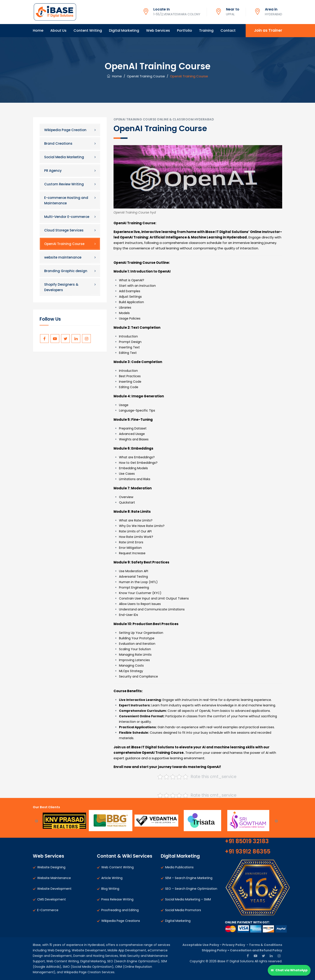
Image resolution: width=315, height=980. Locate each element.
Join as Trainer (268, 30)
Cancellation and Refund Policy (256, 950)
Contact (228, 30)
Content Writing (88, 30)
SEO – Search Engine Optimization (191, 889)
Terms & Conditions (266, 945)
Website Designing (51, 867)
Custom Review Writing (64, 184)
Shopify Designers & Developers (61, 287)
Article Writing (112, 878)
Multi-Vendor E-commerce (67, 217)
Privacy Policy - (236, 945)
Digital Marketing (124, 30)
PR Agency (53, 171)
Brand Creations (58, 143)
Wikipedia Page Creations (121, 921)
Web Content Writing (117, 867)
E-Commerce (48, 910)
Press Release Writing (117, 899)
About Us (58, 30)
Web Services (158, 30)
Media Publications (179, 867)
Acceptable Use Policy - (202, 945)
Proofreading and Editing (120, 910)
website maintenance (63, 257)
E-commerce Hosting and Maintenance (66, 200)
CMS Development (52, 899)
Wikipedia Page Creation (65, 130)
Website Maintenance (54, 878)
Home (38, 30)
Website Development (54, 889)
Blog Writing (110, 889)
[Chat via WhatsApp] (289, 970)
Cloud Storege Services (64, 230)
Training (206, 30)
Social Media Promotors (183, 910)
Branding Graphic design (66, 271)
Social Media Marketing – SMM (188, 899)
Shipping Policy (214, 950)
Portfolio (185, 30)
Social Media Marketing (64, 157)
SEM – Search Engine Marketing (189, 878)
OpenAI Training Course (64, 244)
